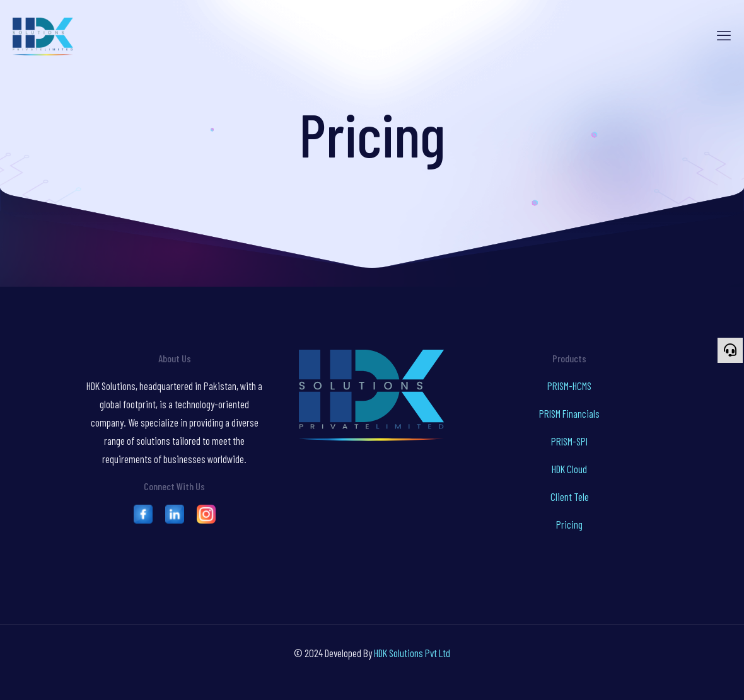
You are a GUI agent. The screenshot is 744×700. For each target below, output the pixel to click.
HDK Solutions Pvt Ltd (412, 653)
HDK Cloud (569, 469)
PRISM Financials (569, 413)
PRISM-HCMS (569, 386)
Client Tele (570, 496)
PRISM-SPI (569, 441)
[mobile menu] (724, 35)
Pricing (569, 524)
